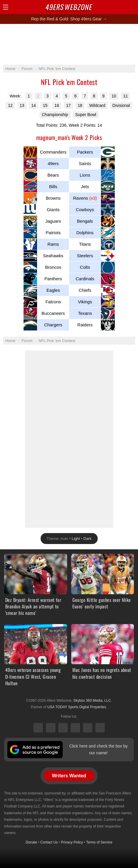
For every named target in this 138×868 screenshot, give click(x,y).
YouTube (100, 728)
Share (132, 7)
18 (80, 105)
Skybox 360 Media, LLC (92, 701)
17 (69, 105)
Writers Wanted (69, 776)
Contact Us (49, 842)
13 (22, 105)
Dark (88, 539)
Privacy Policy (72, 842)
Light (76, 539)
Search (122, 7)
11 (126, 96)
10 (114, 96)
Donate (31, 842)
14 (34, 105)
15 (45, 105)
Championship (55, 115)
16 (57, 105)
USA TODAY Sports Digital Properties (77, 707)
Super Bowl (86, 115)
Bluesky (88, 728)
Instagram (75, 728)
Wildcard (97, 105)
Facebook (51, 728)
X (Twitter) (38, 728)
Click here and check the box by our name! (98, 749)
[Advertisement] (69, 44)
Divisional (121, 105)
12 (10, 105)
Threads (63, 728)
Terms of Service (99, 842)
